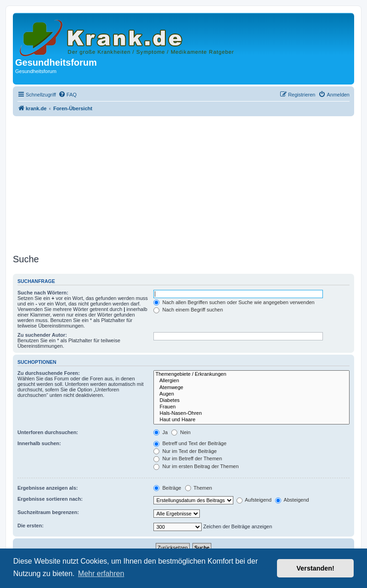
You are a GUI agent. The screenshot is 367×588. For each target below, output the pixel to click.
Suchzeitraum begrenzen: (48, 512)
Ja (161, 432)
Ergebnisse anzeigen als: (48, 488)
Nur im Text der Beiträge (185, 451)
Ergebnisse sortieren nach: (50, 499)
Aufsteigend (254, 500)
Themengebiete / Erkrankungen (251, 374)
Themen (199, 488)
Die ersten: (31, 526)
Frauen (251, 407)
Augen (251, 394)
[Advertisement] (183, 182)
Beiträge (167, 488)
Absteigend (292, 500)
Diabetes (251, 401)
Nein (181, 432)
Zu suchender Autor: (42, 335)
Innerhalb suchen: (39, 443)
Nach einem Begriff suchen (188, 310)
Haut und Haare (251, 420)
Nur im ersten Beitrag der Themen (196, 466)
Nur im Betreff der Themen (188, 458)
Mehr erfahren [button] (101, 574)
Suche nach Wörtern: (43, 293)
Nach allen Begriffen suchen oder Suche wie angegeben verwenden (234, 302)
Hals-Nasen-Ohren (251, 413)
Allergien (251, 381)
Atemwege (251, 388)
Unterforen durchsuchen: (48, 432)
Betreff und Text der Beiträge (190, 443)
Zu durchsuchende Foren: (49, 373)
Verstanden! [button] (316, 568)
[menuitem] (68, 95)
